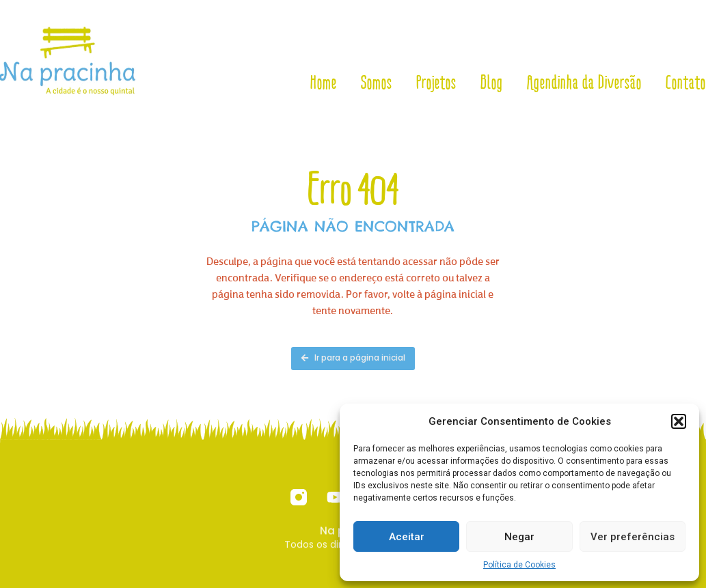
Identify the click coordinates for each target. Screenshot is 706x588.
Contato (686, 83)
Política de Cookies (519, 565)
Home (324, 83)
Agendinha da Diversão (584, 83)
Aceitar (407, 537)
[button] (679, 421)
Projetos (436, 83)
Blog (492, 83)
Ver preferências (633, 537)
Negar (519, 537)
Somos (377, 83)
